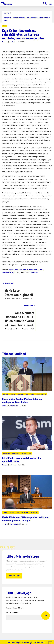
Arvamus (5, 42)
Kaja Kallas (13, 42)
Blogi (5, 26)
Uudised (7, 13)
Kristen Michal (14, 406)
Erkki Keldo (13, 465)
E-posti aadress (12, 612)
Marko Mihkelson (15, 524)
